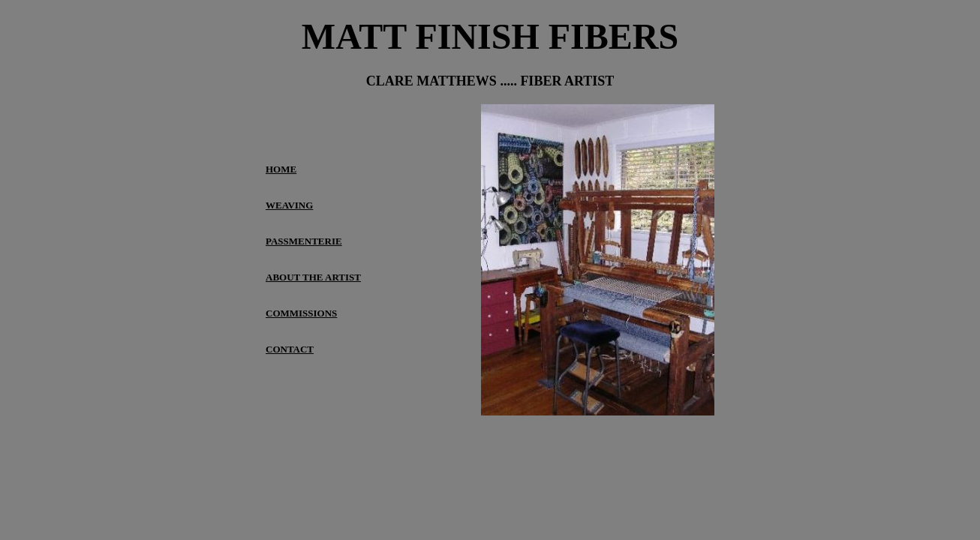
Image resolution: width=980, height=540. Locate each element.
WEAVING (289, 205)
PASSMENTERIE (304, 241)
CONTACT (290, 349)
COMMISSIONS (301, 313)
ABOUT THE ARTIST (313, 277)
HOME (281, 169)
